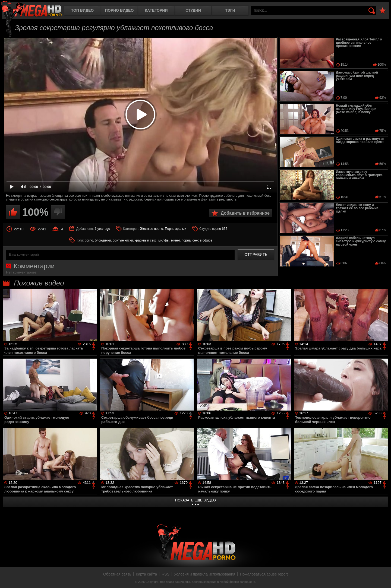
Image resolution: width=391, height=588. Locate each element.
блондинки (103, 240)
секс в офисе (202, 240)
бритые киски (123, 240)
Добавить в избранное (245, 213)
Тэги (230, 10)
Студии (193, 10)
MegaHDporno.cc (31, 9)
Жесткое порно (152, 229)
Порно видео (119, 10)
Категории (156, 10)
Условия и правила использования (205, 574)
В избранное (383, 11)
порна (186, 240)
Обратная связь (117, 574)
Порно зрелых (176, 229)
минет (175, 240)
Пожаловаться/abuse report (264, 574)
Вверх (383, 578)
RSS (165, 574)
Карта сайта (146, 574)
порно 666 (220, 229)
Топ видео (82, 10)
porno (89, 240)
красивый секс (146, 240)
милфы (164, 240)
